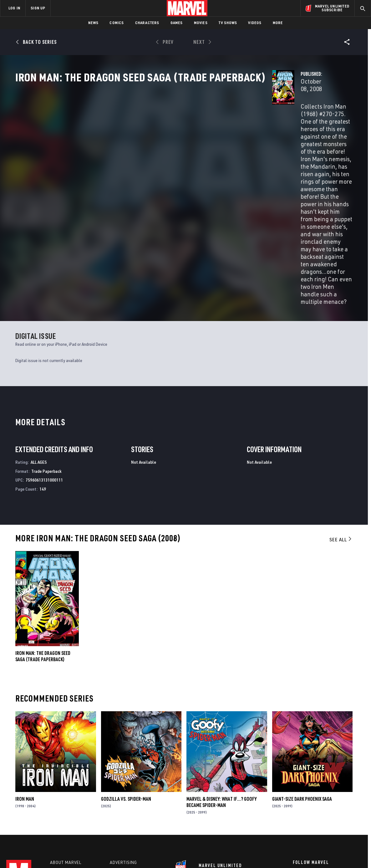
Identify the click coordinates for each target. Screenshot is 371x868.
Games (177, 23)
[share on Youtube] (296, 814)
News (93, 23)
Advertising (123, 784)
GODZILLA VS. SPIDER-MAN (126, 718)
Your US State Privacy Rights (108, 853)
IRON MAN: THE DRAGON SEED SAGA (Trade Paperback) (43, 575)
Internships (64, 811)
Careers (60, 802)
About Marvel (66, 784)
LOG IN (14, 8)
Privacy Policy (67, 853)
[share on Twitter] (313, 800)
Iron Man (25, 718)
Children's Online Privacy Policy (206, 853)
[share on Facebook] (296, 800)
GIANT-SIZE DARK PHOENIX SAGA (302, 718)
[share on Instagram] (330, 800)
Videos (255, 23)
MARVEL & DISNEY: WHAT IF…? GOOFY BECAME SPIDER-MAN (221, 721)
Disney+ (119, 794)
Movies (201, 23)
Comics (117, 23)
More (278, 23)
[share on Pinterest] (330, 814)
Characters (147, 23)
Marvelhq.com (126, 802)
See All (341, 458)
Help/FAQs (61, 794)
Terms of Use (38, 853)
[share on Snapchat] (313, 814)
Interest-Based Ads (293, 853)
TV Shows (228, 23)
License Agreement (254, 853)
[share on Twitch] (348, 814)
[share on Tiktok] (296, 827)
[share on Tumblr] (348, 800)
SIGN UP (38, 8)
